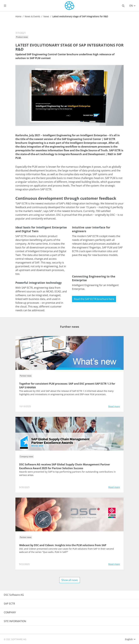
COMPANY (10, 612)
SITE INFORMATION (15, 621)
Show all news (70, 580)
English (129, 639)
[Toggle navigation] (8, 6)
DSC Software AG (14, 595)
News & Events (32, 16)
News (46, 16)
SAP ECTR (9, 604)
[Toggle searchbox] (123, 6)
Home (18, 16)
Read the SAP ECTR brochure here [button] (94, 299)
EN (131, 6)
